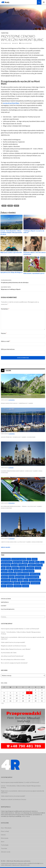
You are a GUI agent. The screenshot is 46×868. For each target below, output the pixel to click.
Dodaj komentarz (26, 43)
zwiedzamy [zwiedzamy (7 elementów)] (18, 586)
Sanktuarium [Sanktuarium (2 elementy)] (20, 577)
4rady (7, 2)
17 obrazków (12, 539)
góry (4, 206)
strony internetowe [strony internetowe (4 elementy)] (32, 577)
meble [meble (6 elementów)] (11, 571)
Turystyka (5, 33)
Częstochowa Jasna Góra (9, 542)
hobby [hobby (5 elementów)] (9, 568)
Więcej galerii (6, 547)
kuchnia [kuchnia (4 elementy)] (38, 568)
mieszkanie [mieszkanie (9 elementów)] (18, 571)
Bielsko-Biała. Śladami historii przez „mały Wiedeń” (16, 649)
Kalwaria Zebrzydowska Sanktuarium (13, 471)
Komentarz (5, 309)
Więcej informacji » (25, 865)
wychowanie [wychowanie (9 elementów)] (25, 583)
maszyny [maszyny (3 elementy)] (4, 571)
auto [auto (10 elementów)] (29, 559)
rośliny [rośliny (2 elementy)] (11, 577)
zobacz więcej (26, 816)
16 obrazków (12, 400)
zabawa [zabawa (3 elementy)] (10, 586)
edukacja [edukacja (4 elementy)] (14, 565)
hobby (10, 206)
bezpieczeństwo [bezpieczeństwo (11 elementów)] (7, 562)
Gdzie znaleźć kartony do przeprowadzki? (13, 642)
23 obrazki (11, 468)
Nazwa (4, 333)
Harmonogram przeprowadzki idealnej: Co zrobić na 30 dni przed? (20, 629)
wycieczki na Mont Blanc (11, 103)
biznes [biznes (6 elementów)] (26, 562)
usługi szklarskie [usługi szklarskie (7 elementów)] (35, 580)
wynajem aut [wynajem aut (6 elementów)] (35, 583)
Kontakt (4, 606)
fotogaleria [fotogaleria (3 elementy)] (23, 565)
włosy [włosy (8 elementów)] (4, 586)
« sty (2, 703)
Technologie (5, 845)
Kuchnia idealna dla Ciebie (9, 653)
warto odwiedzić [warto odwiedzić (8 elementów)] (7, 583)
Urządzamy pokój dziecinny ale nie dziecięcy (23, 281)
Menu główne (44, 2)
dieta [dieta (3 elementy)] (37, 562)
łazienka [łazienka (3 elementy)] (26, 586)
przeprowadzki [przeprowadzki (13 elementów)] (35, 574)
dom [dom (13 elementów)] (42, 562)
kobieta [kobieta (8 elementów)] (22, 568)
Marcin (16, 43)
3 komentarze (31, 437)
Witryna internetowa (8, 349)
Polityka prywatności (8, 609)
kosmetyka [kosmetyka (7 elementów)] (30, 568)
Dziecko (3, 835)
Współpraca (5, 602)
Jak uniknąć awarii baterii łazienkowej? (12, 656)
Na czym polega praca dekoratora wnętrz (13, 659)
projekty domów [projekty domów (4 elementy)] (23, 574)
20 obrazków (12, 503)
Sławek (31, 403)
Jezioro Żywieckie (6, 437)
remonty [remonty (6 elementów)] (4, 577)
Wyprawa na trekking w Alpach (23, 288)
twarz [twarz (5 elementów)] (20, 580)
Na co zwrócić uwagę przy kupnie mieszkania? (14, 663)
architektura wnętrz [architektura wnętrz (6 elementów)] (19, 559)
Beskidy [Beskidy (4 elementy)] (34, 559)
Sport (3, 842)
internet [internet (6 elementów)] (15, 568)
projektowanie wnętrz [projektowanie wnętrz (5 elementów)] (9, 574)
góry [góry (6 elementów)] (3, 568)
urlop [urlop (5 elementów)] (26, 580)
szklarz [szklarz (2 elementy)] (14, 580)
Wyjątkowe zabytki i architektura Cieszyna (14, 646)
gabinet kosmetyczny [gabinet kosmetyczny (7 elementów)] (35, 565)
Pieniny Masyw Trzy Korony (9, 403)
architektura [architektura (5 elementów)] (6, 559)
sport (17, 206)
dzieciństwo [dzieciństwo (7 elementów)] (6, 565)
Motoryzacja (5, 838)
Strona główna (6, 599)
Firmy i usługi (5, 831)
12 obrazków (12, 434)
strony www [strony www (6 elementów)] (6, 580)
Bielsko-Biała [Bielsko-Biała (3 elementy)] (18, 562)
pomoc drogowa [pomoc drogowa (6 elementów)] (28, 571)
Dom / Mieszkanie (6, 828)
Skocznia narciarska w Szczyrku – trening (14, 506)
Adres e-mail (6, 341)
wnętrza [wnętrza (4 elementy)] (17, 583)
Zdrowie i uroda (6, 852)
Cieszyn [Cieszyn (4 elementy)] (32, 562)
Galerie (8, 371)
